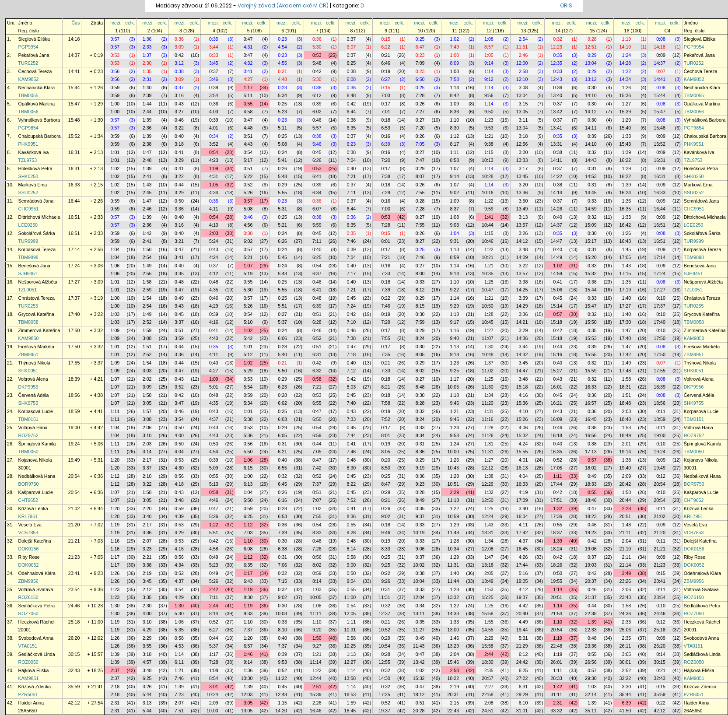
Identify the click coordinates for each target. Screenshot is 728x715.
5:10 (248, 322)
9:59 (489, 209)
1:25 (489, 282)
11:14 (316, 662)
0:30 (592, 88)
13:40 (556, 95)
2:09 (627, 476)
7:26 (317, 549)
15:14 (556, 306)
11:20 (488, 403)
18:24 (556, 549)
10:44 (488, 225)
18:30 (488, 662)
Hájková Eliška (34, 670)
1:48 (627, 525)
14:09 (522, 257)
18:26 (556, 565)
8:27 (420, 241)
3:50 (523, 201)
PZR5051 (28, 694)
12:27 (350, 662)
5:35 (179, 630)
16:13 (522, 468)
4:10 (214, 225)
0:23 (282, 39)
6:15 (248, 468)
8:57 (489, 47)
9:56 (489, 95)
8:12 (420, 290)
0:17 (386, 104)
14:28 (625, 63)
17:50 (74, 330)
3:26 (523, 233)
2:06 (147, 428)
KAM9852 (29, 79)
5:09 (214, 468)
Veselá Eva (30, 525)
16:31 (74, 152)
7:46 (352, 241)
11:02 (488, 371)
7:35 (386, 354)
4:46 (214, 500)
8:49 (420, 500)
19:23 (591, 533)
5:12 (248, 354)
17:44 (556, 484)
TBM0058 (28, 322)
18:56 (74, 395)
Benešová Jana (34, 266)
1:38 (627, 460)
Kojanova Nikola (35, 460)
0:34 (214, 136)
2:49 (627, 573)
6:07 (352, 47)
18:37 (556, 533)
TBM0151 (28, 419)
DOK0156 (29, 549)
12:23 (556, 47)
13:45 (522, 176)
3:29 (179, 160)
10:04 (419, 581)
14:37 (74, 55)
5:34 (282, 95)
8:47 (386, 484)
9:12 (489, 79)
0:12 (661, 476)
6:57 (248, 646)
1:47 (147, 152)
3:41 (179, 257)
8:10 (282, 630)
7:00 (386, 209)
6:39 (386, 144)
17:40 (74, 314)
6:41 (317, 176)
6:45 (282, 484)
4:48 (282, 79)
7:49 (454, 47)
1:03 (115, 314)
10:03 (281, 613)
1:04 (454, 233)
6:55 (317, 403)
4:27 (248, 79)
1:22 (627, 71)
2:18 (115, 687)
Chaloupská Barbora (40, 136)
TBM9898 (28, 257)
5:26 (248, 193)
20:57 (488, 678)
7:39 (386, 290)
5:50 (282, 371)
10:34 (453, 549)
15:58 (488, 613)
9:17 (454, 322)
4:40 (214, 338)
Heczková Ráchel (37, 622)
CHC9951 (29, 209)
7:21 (352, 176)
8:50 (386, 468)
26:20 (74, 638)
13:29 (453, 646)
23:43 (625, 597)
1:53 (627, 428)
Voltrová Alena (33, 379)
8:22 (352, 484)
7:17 (352, 273)
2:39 (147, 95)
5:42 (248, 338)
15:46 (453, 662)
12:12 (488, 468)
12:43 (556, 79)
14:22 (556, 176)
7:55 (420, 193)
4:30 (179, 468)
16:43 (625, 241)
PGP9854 (28, 128)
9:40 (454, 338)
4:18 (179, 484)
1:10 (454, 120)
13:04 (591, 63)
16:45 (591, 419)
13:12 (591, 79)
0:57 (115, 39)
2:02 (147, 379)
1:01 (115, 152)
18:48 (625, 403)
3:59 (179, 338)
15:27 (556, 371)
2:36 (147, 128)
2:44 (147, 112)
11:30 (488, 387)
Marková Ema (33, 185)
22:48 (556, 646)
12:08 (488, 549)
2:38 (147, 144)
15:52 (74, 136)
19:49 (74, 460)
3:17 (523, 168)
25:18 (74, 622)
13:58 (350, 678)
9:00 (352, 565)
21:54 (556, 613)
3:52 (214, 144)
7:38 (386, 176)
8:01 (386, 241)
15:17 (591, 241)
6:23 (352, 144)
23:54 (74, 589)
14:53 (591, 176)
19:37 (522, 597)
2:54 (523, 39)
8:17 (454, 144)
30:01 (625, 662)
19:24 (74, 444)
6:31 (317, 354)
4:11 (214, 209)
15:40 (625, 128)
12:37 (384, 613)
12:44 (316, 678)
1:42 (147, 233)
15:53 (591, 338)
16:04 (522, 516)
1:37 (147, 55)
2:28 (627, 508)
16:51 (74, 217)
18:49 (625, 435)
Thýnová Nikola (34, 363)
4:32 (248, 63)
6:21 (282, 452)
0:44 (179, 185)
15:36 (625, 95)
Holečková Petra (35, 168)
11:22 (281, 678)
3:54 (214, 95)
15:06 (556, 290)
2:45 (147, 193)
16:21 (556, 403)
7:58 (454, 79)
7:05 (420, 144)
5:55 (282, 193)
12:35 (556, 63)
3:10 (147, 435)
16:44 (74, 201)
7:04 (352, 160)
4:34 (214, 193)
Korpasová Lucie (36, 411)
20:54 (74, 476)
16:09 (556, 419)
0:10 (661, 298)
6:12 (317, 95)
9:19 (420, 468)
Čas (75, 23)
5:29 (248, 371)
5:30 (317, 47)
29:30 (591, 678)
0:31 (592, 168)
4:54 (282, 47)
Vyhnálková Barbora (39, 120)
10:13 (488, 160)
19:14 (625, 452)
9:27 (317, 646)
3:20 (523, 152)
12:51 (591, 47)
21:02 (74, 508)
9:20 (317, 630)
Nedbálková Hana (37, 476)
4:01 (214, 128)
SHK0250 (28, 176)
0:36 (179, 39)
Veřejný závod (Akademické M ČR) (283, 5)
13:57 (522, 225)
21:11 (625, 533)
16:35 (625, 209)
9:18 (454, 354)
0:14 (661, 654)
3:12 (179, 63)
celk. (130, 23)
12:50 (488, 500)
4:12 (214, 273)
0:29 (592, 55)
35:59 (74, 687)
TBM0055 (28, 95)
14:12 (591, 112)
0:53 (115, 55)
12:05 (350, 613)
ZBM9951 (28, 354)
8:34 (420, 435)
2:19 (147, 573)
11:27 (419, 630)
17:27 (74, 282)
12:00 (522, 63)
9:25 (454, 371)
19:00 (74, 428)
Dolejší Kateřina (35, 541)
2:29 (454, 492)
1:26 (627, 88)
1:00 (454, 55)
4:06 (523, 428)
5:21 (282, 225)
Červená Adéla (34, 395)
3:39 (523, 298)
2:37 (115, 670)
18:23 (591, 516)
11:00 (350, 597)
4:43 (248, 144)
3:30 (627, 687)
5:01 (214, 387)
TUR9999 (28, 241)
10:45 (488, 322)
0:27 (420, 120)
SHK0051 (28, 371)
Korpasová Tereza (37, 249)
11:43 (419, 646)
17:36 (556, 516)
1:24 (627, 55)
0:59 (115, 88)
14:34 (625, 79)
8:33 (317, 533)
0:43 (179, 104)
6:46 (386, 63)
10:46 (488, 241)
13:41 (556, 128)
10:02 (419, 565)
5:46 (317, 144)
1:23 (489, 120)
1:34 (489, 395)
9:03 (454, 225)
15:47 (74, 104)
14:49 (556, 257)
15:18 (556, 322)
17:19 (625, 290)
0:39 (317, 104)
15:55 (591, 354)
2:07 (147, 541)
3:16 (179, 95)
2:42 (214, 589)
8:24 (420, 338)
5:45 (282, 257)
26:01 (556, 662)
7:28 (420, 95)
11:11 (316, 613)
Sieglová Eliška (34, 39)
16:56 (591, 435)
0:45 (317, 152)
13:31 (556, 144)
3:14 (147, 452)
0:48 (179, 282)
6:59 (317, 435)
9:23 (420, 484)
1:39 (147, 120)
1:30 (489, 347)
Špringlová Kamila (37, 444)
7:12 (352, 371)
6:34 (317, 193)
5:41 (282, 160)
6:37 (317, 273)
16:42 (625, 225)
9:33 (248, 613)
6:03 (282, 419)
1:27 (627, 104)
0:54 (214, 152)
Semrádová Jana (36, 201)
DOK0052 (29, 565)
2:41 (147, 176)
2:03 (214, 233)
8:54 (214, 678)
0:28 (592, 39)
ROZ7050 (28, 613)
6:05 (282, 435)
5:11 (248, 95)
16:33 (74, 185)
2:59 (147, 290)
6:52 (317, 338)
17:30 (625, 322)
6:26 (317, 160)
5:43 (282, 273)
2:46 (523, 55)
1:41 (489, 217)
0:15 (386, 39)
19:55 (556, 581)
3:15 (523, 104)
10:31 (350, 630)
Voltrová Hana (33, 428)
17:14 (74, 249)
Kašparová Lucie (36, 492)
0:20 (386, 460)
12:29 (488, 484)
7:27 (420, 112)
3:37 (179, 322)
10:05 (453, 387)
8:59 (454, 257)
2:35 (627, 638)
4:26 (523, 557)
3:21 (179, 241)
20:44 (625, 500)
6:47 (420, 47)
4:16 (214, 322)
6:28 (317, 322)
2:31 (147, 79)
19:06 (591, 549)
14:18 (74, 39)
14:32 (522, 354)
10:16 (488, 193)
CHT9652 (28, 500)
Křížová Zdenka (35, 687)
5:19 (248, 273)
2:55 (147, 273)
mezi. (116, 23)
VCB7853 (28, 533)
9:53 (489, 128)
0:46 (179, 120)
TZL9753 (28, 160)
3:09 (179, 47)
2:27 (489, 687)
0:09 (661, 55)
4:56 (248, 225)
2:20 (147, 508)
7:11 (352, 193)
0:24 (282, 152)
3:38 (523, 282)
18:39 (74, 379)
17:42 (625, 354)
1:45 (627, 249)
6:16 (282, 500)
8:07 (420, 176)
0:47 (248, 39)
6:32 (317, 371)
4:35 (214, 290)
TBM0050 (28, 452)
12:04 (419, 597)
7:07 (317, 500)
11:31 (488, 452)
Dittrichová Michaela (39, 217)
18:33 (591, 484)
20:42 (625, 484)
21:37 (591, 597)
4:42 (523, 606)
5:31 (282, 209)
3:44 (214, 47)
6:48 (352, 95)
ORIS (566, 5)
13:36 (522, 193)
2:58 (523, 71)
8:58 (454, 160)
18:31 (625, 387)
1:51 (147, 347)
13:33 (522, 160)
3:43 (179, 306)
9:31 (454, 241)
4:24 (214, 257)
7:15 (282, 581)
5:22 (248, 176)
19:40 (625, 468)
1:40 (147, 88)
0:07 (661, 71)
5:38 (248, 419)
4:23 (214, 160)
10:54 (384, 646)
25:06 (625, 630)
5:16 (523, 573)
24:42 (522, 662)
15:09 (591, 225)
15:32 (591, 273)
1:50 (147, 249)
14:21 (522, 322)
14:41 (74, 71)
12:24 (488, 516)
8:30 (454, 128)
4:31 (248, 47)
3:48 (523, 249)
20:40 (522, 613)
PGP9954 (28, 47)
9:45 (454, 419)
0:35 (214, 39)
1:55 (489, 622)
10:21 (488, 257)
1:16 (454, 330)
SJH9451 (28, 273)
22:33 (591, 630)
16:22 (625, 160)
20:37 (591, 581)
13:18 (488, 565)
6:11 (179, 662)
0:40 (179, 136)
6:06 (282, 338)
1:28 (489, 314)
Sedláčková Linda (37, 654)
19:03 (591, 565)
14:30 (384, 678)
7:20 (420, 128)
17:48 (625, 371)
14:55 (488, 630)
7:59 (420, 322)
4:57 (147, 662)
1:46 (454, 638)
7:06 (282, 565)
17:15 (625, 273)
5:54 (248, 387)
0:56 (115, 71)
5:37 (282, 322)
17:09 (522, 500)
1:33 (627, 136)
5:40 (282, 354)
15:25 (488, 597)
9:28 (352, 533)
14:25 (522, 290)
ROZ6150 (28, 597)
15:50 (591, 322)
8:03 (352, 387)
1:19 (627, 39)
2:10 (147, 476)
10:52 (384, 630)
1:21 (489, 136)
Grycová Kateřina (36, 314)
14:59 (591, 209)
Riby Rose (29, 557)
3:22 (179, 128)
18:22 (453, 678)
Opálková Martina (37, 104)
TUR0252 (28, 63)
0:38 (179, 71)
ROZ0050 (28, 662)
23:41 (74, 573)
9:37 (420, 516)
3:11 (523, 120)
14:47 (556, 241)
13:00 (453, 630)
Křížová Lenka (33, 508)
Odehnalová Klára (37, 573)
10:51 (453, 484)
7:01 (386, 112)
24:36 (625, 613)
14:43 (591, 160)
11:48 (453, 533)
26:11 (625, 646)
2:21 (147, 557)
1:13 (454, 249)
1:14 (489, 71)
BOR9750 (29, 484)
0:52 (248, 185)
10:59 (453, 516)
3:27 (179, 112)
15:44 (74, 88)
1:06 (115, 266)
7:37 (317, 484)
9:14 (489, 63)
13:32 (453, 597)
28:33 (556, 678)
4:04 (179, 452)
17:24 (74, 266)
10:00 (453, 452)
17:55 (74, 363)
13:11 (419, 613)
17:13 (591, 452)
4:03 (214, 112)
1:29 (627, 120)
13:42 (556, 112)
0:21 (386, 55)
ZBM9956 (28, 581)
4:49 (523, 622)
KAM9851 (29, 678)
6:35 (352, 128)
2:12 (147, 589)
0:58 (317, 379)
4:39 (179, 516)
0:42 (179, 55)
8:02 (420, 371)
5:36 (248, 435)
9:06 (420, 549)
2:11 (627, 557)
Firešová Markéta (36, 347)
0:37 (352, 39)
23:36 (591, 646)
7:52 (386, 419)
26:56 (591, 662)
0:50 (179, 201)
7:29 (386, 193)
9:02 (454, 193)
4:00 (179, 435)
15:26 (522, 419)
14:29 (522, 306)
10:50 (488, 306)
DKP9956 (28, 387)
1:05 (489, 55)
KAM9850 (29, 338)
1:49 (147, 266)
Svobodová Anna (36, 638)
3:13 (523, 217)
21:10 (625, 549)
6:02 (317, 112)
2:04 (627, 541)
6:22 (386, 47)
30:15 (74, 654)
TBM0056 (28, 112)
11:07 (488, 338)
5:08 (282, 144)
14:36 (522, 338)
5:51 (282, 306)
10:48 (488, 354)
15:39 (625, 112)
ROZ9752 (28, 435)
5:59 (317, 225)
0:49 (179, 298)
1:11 (454, 152)
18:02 (591, 468)
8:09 (454, 63)
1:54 (147, 298)
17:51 (556, 500)
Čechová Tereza (35, 71)
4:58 (248, 112)
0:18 (386, 120)
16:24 (625, 193)
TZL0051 (28, 290)
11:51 (522, 47)
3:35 (179, 273)
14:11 (591, 128)
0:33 (214, 55)
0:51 (248, 136)
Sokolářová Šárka (37, 233)
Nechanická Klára (37, 88)
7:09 (420, 63)
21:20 (74, 525)
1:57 (147, 411)
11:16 (488, 419)
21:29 (522, 646)
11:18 (453, 500)
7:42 (317, 468)
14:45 (591, 193)
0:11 (661, 411)
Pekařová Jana (34, 55)
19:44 (522, 630)
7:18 (352, 354)
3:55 (147, 646)
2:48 (147, 160)
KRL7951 (28, 516)
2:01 (627, 444)
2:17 (147, 460)
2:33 (147, 47)
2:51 (317, 687)
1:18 (454, 314)
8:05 (420, 354)
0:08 (661, 39)
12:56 (522, 144)
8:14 (352, 549)
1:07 (454, 168)
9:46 (454, 403)
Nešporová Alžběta (38, 282)
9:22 (454, 290)
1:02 (454, 39)
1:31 (489, 411)
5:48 (317, 63)
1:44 (147, 104)
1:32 (489, 492)
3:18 (523, 136)
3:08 (523, 88)
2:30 (147, 63)
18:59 (74, 411)
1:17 (248, 88)
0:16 (386, 136)
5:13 (214, 484)
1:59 (147, 330)
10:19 (419, 533)
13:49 (522, 209)
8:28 (420, 403)
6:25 (352, 63)
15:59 (591, 371)
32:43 (74, 670)
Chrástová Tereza (37, 298)
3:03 (147, 371)
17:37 (74, 298)
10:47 (488, 290)
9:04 (352, 581)
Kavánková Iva (34, 152)
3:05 (147, 403)
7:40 (352, 403)
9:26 (386, 581)
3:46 (214, 79)
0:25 (420, 39)
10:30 (247, 678)
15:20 (591, 257)
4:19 (523, 492)
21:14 (625, 565)
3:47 (179, 290)
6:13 (248, 484)
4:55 (282, 63)
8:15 (420, 306)
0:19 (386, 71)
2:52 (147, 322)
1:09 (454, 104)
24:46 (74, 606)
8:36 (454, 112)
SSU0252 (28, 193)
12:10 (522, 79)
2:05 (489, 573)
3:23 (147, 549)
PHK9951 (28, 144)
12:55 (384, 662)
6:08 (352, 79)
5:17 (248, 160)
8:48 (420, 387)
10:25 (350, 646)
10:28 (488, 176)
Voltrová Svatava (36, 589)
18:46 (591, 500)
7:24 (352, 306)
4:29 (214, 306)
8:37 (454, 209)
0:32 (558, 39)
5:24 (214, 241)
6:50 (420, 79)
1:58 (147, 282)
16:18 (556, 435)
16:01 (556, 387)
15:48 (74, 120)
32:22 (625, 678)
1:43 (147, 185)
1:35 (147, 71)
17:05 (625, 257)
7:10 (352, 322)
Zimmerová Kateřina (39, 330)
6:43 (248, 581)
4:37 (214, 419)
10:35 (488, 273)
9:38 (489, 144)
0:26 (420, 104)
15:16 (556, 354)
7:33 (386, 273)
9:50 (489, 112)
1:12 (454, 136)
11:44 (453, 581)
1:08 (489, 39)
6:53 (386, 128)
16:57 (591, 403)
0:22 (386, 298)
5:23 (282, 112)
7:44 (352, 435)
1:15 (489, 152)
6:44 (352, 112)
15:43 (625, 144)
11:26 (488, 435)
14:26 (556, 209)
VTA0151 (28, 646)
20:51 (625, 516)
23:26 (625, 581)
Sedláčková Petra (37, 606)
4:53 (179, 646)
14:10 (625, 47)
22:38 (591, 613)
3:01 (214, 687)
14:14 (556, 193)
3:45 (214, 63)
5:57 (317, 128)
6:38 (282, 549)
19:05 (522, 581)
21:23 (74, 557)
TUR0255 (28, 306)
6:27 (386, 79)
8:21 (386, 387)
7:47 (420, 160)
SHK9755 (28, 403)
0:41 (248, 71)
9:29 (454, 306)
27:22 (522, 678)
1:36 (147, 39)
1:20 (115, 460)
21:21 (74, 541)
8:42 (454, 95)
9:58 (454, 435)
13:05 (522, 112)
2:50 (454, 670)
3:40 (523, 508)
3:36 (179, 209)
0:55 (248, 104)
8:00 (420, 273)
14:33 (453, 613)
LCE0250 (28, 225)
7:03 (386, 95)
